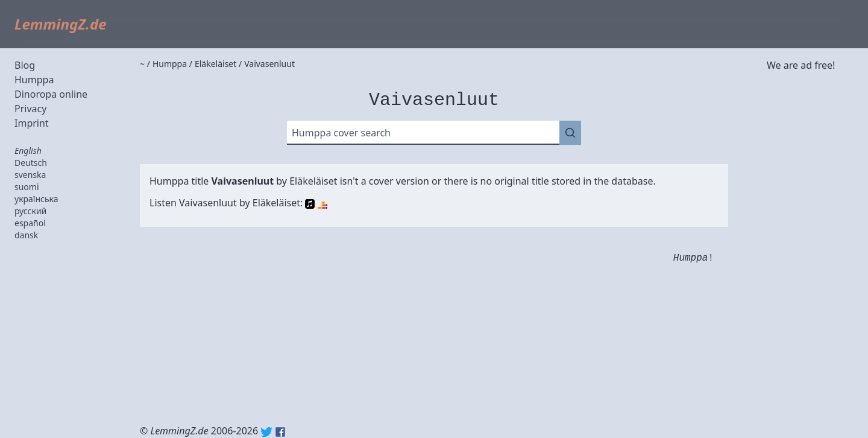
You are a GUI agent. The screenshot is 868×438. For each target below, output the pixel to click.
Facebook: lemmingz (280, 432)
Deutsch (31, 163)
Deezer (322, 204)
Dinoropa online (51, 94)
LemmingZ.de (61, 24)
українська (36, 199)
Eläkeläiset (313, 181)
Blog (25, 65)
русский (30, 211)
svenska (30, 175)
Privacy (30, 109)
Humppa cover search (341, 133)
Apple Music (310, 204)
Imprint (32, 123)
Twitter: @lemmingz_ (266, 432)
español (30, 223)
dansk (26, 235)
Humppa (34, 80)
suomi (27, 187)
